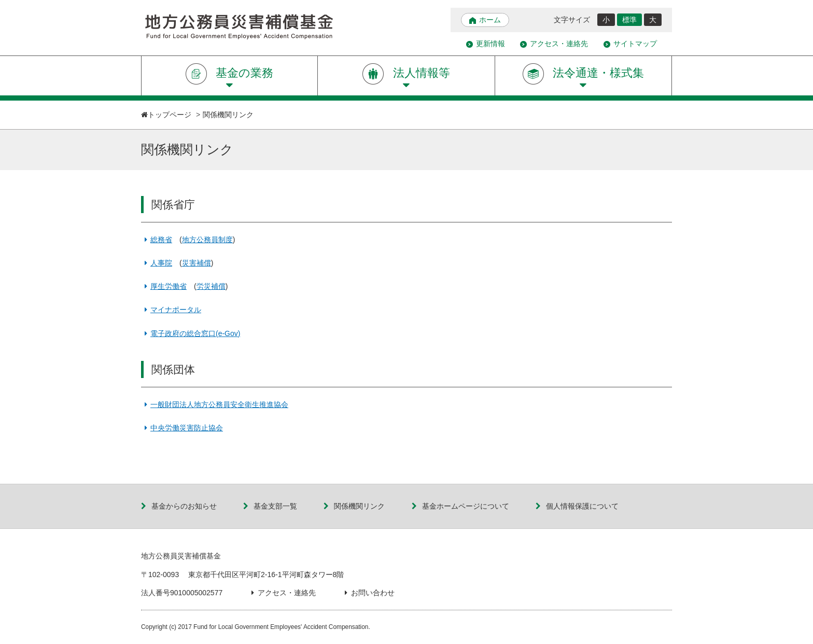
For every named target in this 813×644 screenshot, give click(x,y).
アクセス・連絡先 (554, 44)
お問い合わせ (370, 593)
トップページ (170, 115)
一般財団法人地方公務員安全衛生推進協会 (215, 404)
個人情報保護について (577, 506)
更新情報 (486, 44)
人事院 (157, 263)
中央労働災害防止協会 (182, 428)
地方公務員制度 (207, 240)
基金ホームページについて (460, 506)
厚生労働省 (164, 286)
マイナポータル (171, 310)
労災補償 (211, 286)
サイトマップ (630, 44)
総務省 (157, 240)
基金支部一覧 (270, 506)
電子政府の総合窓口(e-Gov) (191, 333)
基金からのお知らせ (179, 506)
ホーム (485, 20)
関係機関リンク (354, 506)
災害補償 (197, 263)
